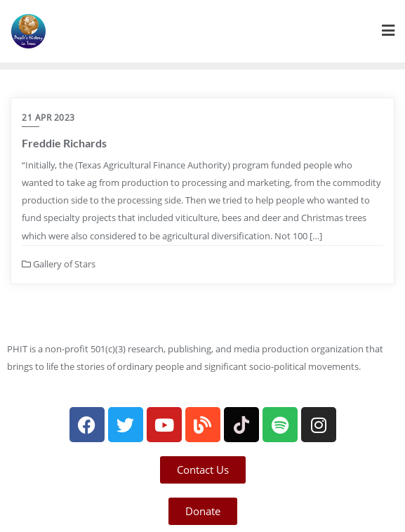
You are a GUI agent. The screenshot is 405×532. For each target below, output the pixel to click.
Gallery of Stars (59, 264)
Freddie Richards (64, 143)
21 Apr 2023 (48, 118)
